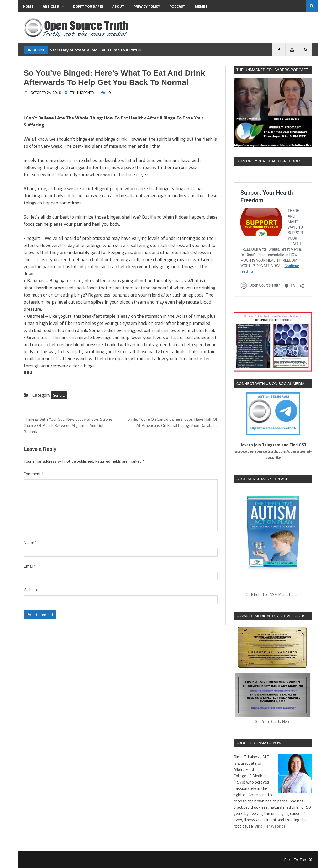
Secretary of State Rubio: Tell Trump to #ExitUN (96, 50)
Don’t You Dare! (88, 6)
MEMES (201, 6)
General (59, 395)
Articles (53, 6)
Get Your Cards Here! (273, 675)
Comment (34, 474)
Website (31, 590)
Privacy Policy (147, 6)
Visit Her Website (270, 826)
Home (28, 6)
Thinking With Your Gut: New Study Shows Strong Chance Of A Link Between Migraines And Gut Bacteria (68, 425)
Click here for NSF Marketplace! (273, 594)
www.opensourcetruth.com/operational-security (273, 454)
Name (30, 542)
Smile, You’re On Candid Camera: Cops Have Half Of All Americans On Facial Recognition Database (173, 422)
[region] (273, 536)
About (118, 6)
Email (30, 566)
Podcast (177, 6)
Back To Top (298, 860)
